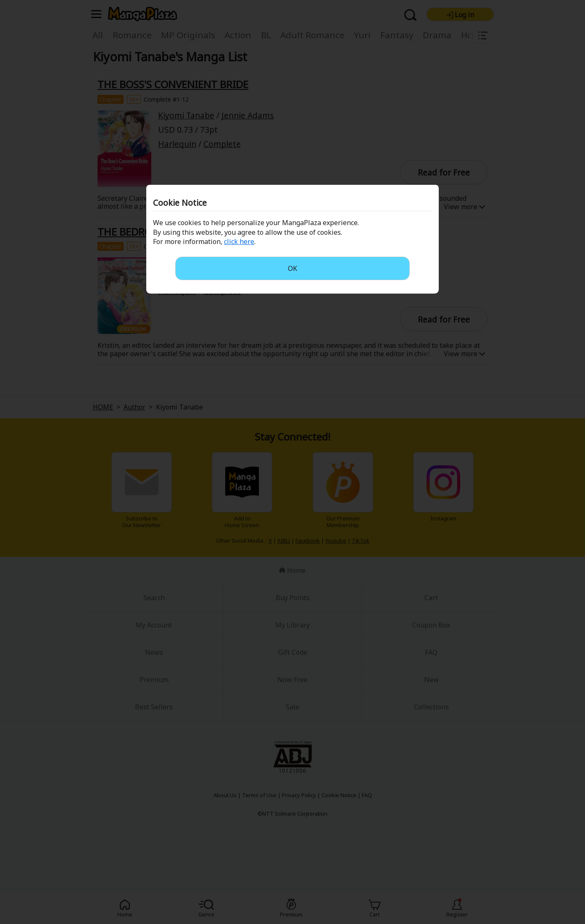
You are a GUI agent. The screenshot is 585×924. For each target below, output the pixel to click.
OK (292, 268)
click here (239, 241)
